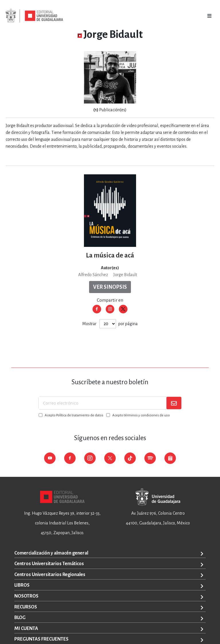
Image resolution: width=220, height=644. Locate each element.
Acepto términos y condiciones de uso (141, 415)
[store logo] (34, 16)
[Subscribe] (174, 403)
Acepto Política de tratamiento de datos (74, 415)
